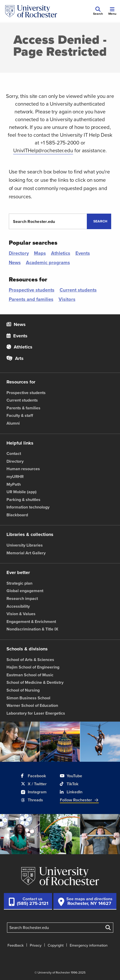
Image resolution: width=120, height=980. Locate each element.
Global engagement (25, 591)
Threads (32, 800)
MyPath (14, 484)
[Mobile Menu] (112, 11)
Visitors (67, 299)
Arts (15, 358)
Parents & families (23, 408)
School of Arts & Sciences (30, 660)
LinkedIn (71, 792)
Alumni (13, 423)
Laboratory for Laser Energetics (36, 713)
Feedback (16, 945)
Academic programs (48, 262)
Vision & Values (21, 614)
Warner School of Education (32, 705)
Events (83, 253)
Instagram (34, 792)
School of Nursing (23, 690)
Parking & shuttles (23, 500)
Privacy (36, 945)
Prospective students (32, 290)
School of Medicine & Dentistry (35, 682)
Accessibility (18, 606)
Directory (19, 253)
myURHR (15, 477)
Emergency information (89, 945)
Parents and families (31, 299)
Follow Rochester (79, 800)
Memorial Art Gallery (26, 553)
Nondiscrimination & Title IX (32, 629)
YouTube (71, 776)
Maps (40, 253)
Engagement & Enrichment (31, 622)
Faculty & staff (20, 415)
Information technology (28, 507)
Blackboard (17, 515)
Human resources (23, 469)
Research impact (22, 598)
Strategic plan (19, 583)
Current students (78, 290)
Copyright (56, 945)
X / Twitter (34, 784)
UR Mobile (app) (22, 492)
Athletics (61, 253)
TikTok (69, 784)
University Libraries (25, 545)
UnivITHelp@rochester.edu (43, 150)
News (15, 262)
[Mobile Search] (98, 11)
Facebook (34, 776)
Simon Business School (28, 698)
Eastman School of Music (30, 675)
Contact (14, 453)
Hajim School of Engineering (33, 667)
